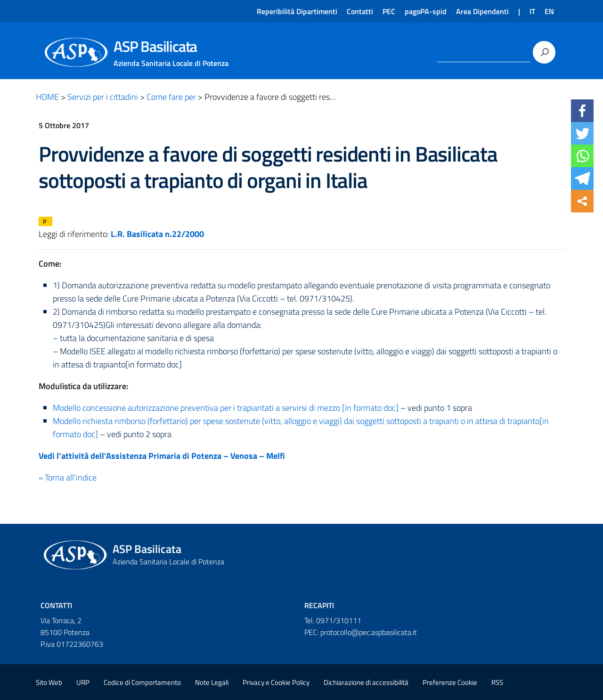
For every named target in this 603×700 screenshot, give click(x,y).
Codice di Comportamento (142, 682)
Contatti (360, 11)
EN (549, 11)
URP (83, 682)
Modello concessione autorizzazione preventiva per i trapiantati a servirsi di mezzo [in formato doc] (226, 408)
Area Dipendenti (482, 11)
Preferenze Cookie (450, 682)
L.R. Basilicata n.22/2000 (157, 234)
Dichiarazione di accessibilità (366, 682)
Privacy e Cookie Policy (276, 682)
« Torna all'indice (68, 477)
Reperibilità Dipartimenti (297, 11)
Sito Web (49, 682)
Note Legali (212, 682)
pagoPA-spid (426, 11)
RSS (497, 682)
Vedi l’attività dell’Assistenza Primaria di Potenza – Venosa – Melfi (162, 456)
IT (532, 11)
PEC (389, 11)
